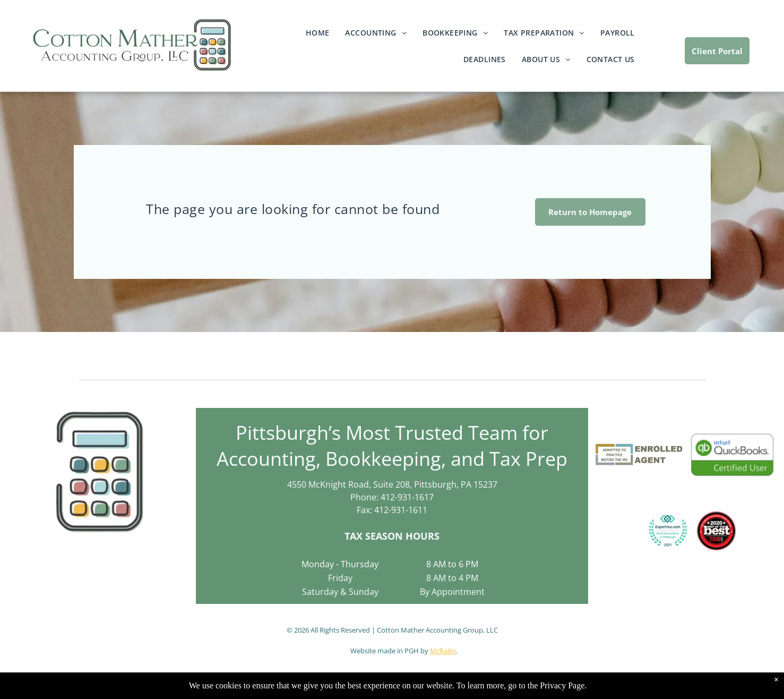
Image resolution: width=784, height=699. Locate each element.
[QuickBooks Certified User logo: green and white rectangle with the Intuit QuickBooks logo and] (732, 454)
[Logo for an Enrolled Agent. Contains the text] (640, 454)
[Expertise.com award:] (668, 531)
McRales (443, 651)
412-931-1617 (407, 497)
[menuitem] (318, 38)
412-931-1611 (401, 510)
